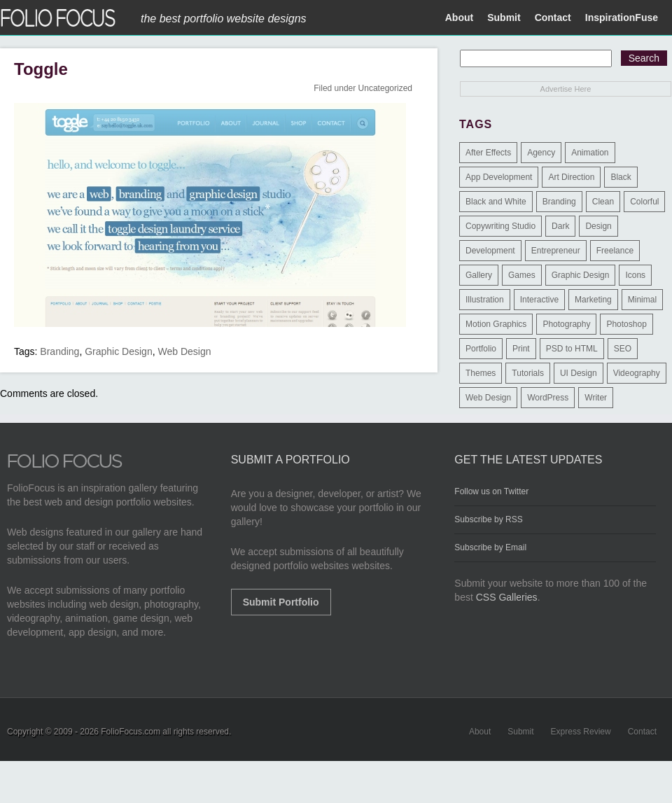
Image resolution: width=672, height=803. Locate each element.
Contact (553, 18)
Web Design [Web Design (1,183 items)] (488, 398)
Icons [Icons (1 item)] (635, 275)
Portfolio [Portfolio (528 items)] (481, 349)
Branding (59, 351)
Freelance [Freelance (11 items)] (615, 251)
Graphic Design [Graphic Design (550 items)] (581, 275)
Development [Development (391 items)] (490, 251)
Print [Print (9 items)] (521, 349)
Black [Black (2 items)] (621, 177)
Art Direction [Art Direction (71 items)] (571, 177)
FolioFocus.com (131, 732)
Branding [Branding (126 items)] (559, 202)
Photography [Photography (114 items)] (566, 324)
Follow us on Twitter (491, 491)
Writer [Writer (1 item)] (596, 398)
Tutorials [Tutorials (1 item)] (528, 373)
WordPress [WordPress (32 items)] (548, 398)
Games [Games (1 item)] (522, 275)
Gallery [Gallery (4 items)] (479, 275)
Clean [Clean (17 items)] (603, 202)
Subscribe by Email (490, 547)
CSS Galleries (507, 597)
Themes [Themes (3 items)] (481, 373)
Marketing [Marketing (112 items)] (593, 300)
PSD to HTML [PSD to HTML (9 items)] (572, 349)
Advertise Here (566, 89)
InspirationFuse (622, 18)
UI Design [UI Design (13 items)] (579, 373)
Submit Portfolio (281, 602)
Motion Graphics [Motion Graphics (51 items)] (496, 324)
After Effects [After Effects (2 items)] (488, 153)
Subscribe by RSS (488, 519)
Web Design (184, 351)
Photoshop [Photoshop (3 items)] (626, 324)
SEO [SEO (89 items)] (623, 349)
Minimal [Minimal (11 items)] (642, 300)
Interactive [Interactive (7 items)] (539, 300)
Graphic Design (119, 351)
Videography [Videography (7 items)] (637, 373)
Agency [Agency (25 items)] (541, 153)
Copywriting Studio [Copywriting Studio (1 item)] (500, 226)
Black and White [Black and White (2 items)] (496, 202)
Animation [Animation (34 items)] (590, 153)
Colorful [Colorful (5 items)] (644, 202)
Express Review (581, 732)
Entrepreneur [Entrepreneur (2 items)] (556, 251)
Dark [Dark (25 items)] (560, 226)
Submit (504, 18)
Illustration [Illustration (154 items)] (485, 300)
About (459, 18)
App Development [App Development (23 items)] (499, 177)
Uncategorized (385, 88)
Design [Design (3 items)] (598, 226)
